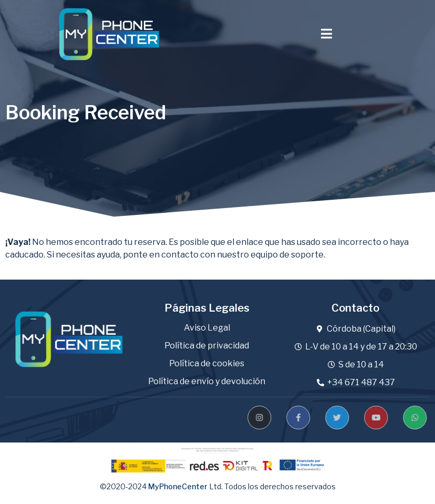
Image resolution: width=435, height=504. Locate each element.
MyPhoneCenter (178, 486)
